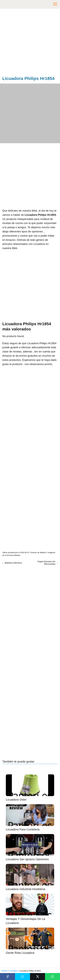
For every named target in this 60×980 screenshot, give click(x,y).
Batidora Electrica (13, 563)
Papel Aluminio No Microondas (46, 563)
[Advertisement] (30, 43)
